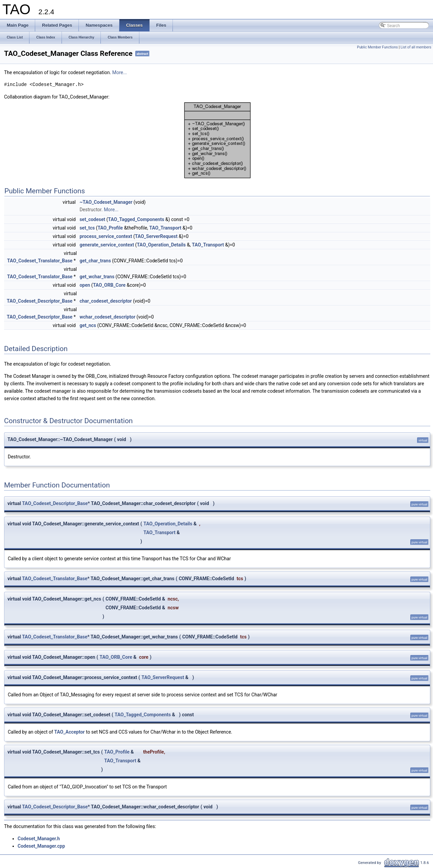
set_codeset (92, 219)
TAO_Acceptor (69, 732)
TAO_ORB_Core (109, 285)
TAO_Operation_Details (161, 245)
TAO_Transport (165, 228)
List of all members (416, 47)
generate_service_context (107, 245)
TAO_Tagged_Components (136, 219)
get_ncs (88, 325)
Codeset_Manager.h (39, 839)
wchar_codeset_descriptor (107, 317)
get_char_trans (95, 261)
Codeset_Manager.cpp (41, 846)
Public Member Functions (377, 47)
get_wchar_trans (97, 277)
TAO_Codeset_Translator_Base (40, 261)
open (85, 285)
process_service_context (106, 236)
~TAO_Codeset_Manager (106, 202)
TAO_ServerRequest (156, 236)
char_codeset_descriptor (106, 301)
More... (120, 72)
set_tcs (87, 228)
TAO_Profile (110, 228)
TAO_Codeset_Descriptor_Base (40, 301)
